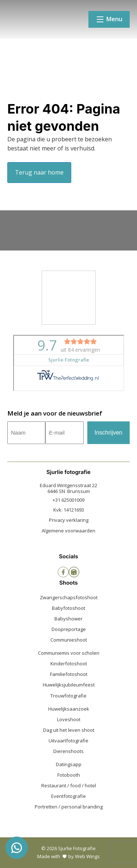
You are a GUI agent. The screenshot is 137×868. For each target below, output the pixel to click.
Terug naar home (39, 172)
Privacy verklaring (69, 520)
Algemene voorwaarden (68, 531)
